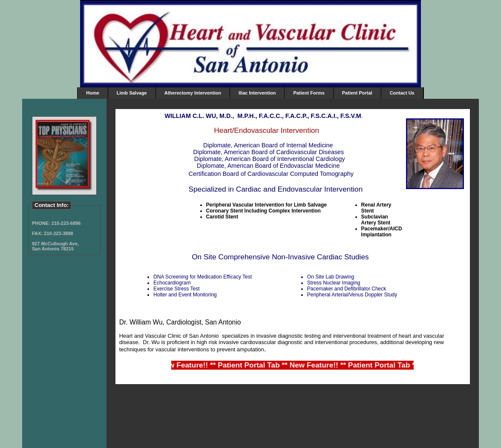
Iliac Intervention (257, 93)
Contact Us (402, 93)
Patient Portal (357, 93)
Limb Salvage (132, 93)
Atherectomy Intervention (193, 93)
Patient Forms (309, 93)
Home (93, 93)
